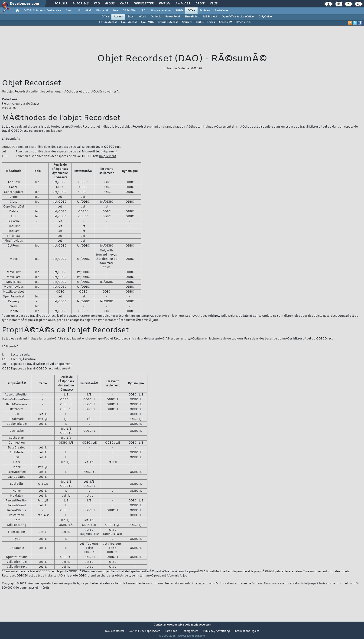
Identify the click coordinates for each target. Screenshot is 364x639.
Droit (200, 4)
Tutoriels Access (168, 22)
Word (142, 17)
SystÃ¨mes (222, 11)
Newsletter (144, 4)
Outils (200, 22)
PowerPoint (173, 17)
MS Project (210, 17)
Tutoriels (80, 4)
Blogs (110, 4)
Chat (124, 4)
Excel (131, 17)
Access (118, 17)
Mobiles (205, 11)
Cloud (69, 11)
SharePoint (192, 17)
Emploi (164, 4)
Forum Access (108, 22)
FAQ (97, 4)
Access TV (225, 22)
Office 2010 (243, 22)
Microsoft (102, 11)
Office (191, 11)
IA (79, 11)
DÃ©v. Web (130, 11)
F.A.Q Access (129, 22)
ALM (88, 11)
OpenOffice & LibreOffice (238, 17)
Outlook (156, 17)
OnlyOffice (265, 17)
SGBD (179, 11)
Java (115, 11)
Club (214, 4)
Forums (61, 4)
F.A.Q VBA (147, 22)
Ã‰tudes (183, 4)
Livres (211, 22)
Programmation (161, 11)
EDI (144, 11)
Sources (187, 22)
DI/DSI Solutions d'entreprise (42, 11)
